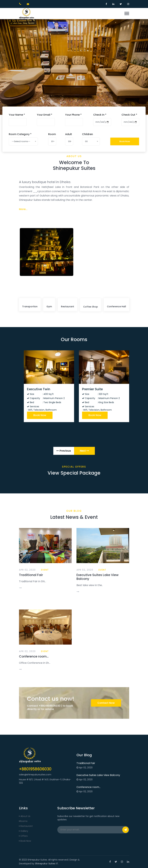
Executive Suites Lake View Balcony (98, 577)
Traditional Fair (31, 575)
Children (87, 134)
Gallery (24, 831)
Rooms (23, 821)
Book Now (125, 141)
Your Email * (45, 115)
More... (23, 210)
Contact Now (106, 703)
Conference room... (34, 657)
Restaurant (26, 826)
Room (52, 134)
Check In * (100, 115)
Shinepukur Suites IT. (47, 864)
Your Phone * (73, 115)
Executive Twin (39, 389)
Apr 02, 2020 (27, 570)
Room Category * (20, 134)
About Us (25, 816)
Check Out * (129, 115)
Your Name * (17, 115)
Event (45, 570)
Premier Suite (93, 389)
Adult (69, 134)
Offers (23, 836)
